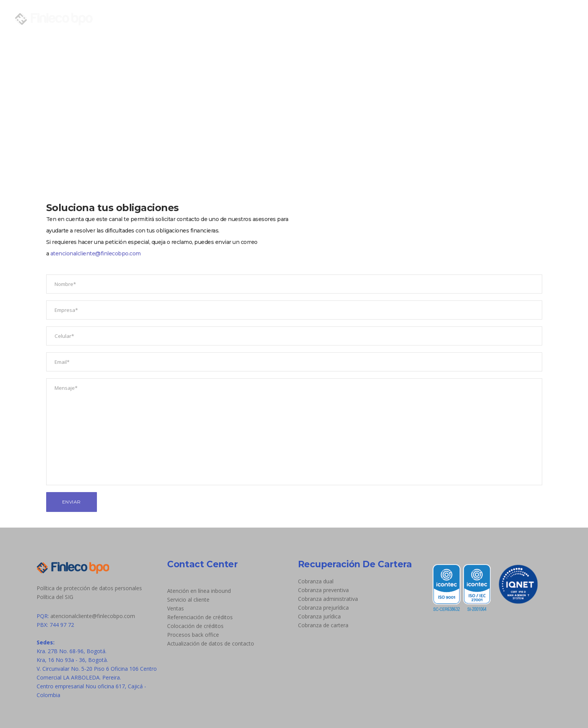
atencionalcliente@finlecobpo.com (96, 253)
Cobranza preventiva (323, 590)
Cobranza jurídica (319, 616)
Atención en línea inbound (199, 591)
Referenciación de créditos (200, 617)
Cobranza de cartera (323, 625)
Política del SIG (55, 597)
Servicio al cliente (188, 600)
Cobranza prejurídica (323, 608)
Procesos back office (193, 635)
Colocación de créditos (195, 626)
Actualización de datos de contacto (211, 643)
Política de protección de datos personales (89, 588)
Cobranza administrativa (328, 599)
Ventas (176, 608)
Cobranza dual (316, 581)
